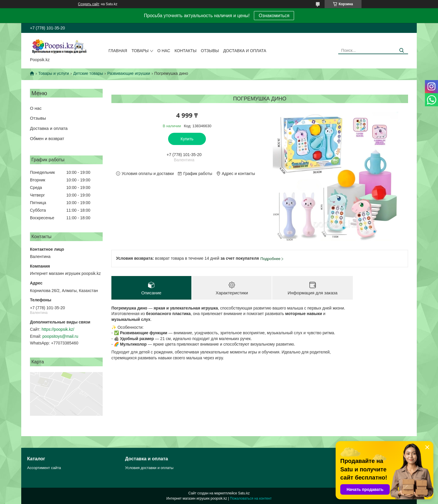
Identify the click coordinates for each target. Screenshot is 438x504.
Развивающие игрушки (129, 73)
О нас (164, 51)
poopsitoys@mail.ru (60, 336)
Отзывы (210, 51)
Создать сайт (89, 4)
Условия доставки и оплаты (149, 468)
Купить (187, 139)
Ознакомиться (274, 16)
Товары (140, 51)
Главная (118, 51)
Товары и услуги (54, 73)
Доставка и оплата (245, 51)
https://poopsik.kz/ (58, 329)
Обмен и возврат (47, 138)
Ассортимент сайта (44, 468)
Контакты (186, 51)
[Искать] (401, 51)
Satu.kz (244, 493)
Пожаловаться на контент (251, 498)
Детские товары (88, 73)
